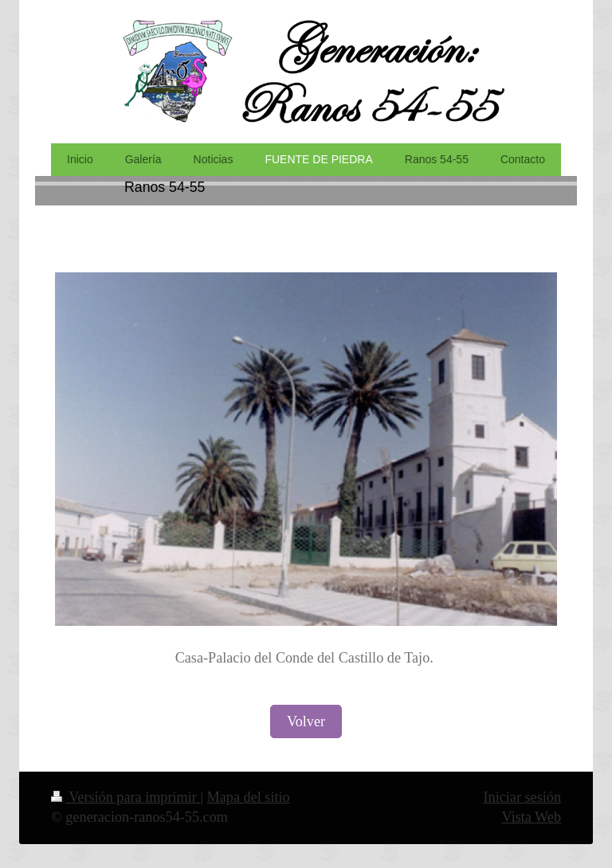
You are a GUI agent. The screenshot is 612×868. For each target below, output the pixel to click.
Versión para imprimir (126, 797)
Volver (306, 721)
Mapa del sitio (249, 797)
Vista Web (532, 817)
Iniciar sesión (522, 797)
